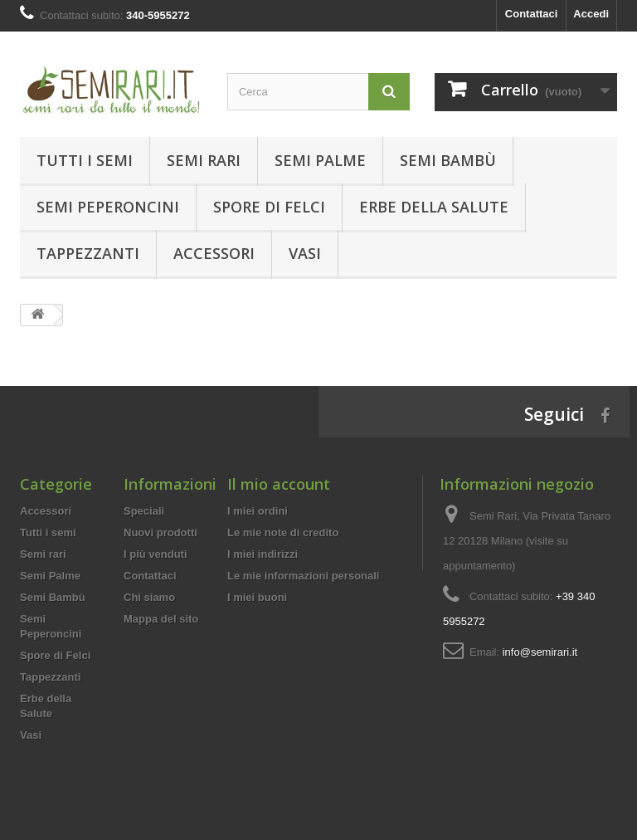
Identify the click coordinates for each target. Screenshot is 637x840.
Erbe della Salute (434, 207)
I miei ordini (258, 511)
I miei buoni (257, 597)
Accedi (591, 14)
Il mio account (279, 484)
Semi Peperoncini (108, 207)
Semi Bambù (448, 160)
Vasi (305, 253)
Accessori (214, 253)
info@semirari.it (540, 652)
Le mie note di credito (283, 532)
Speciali (144, 511)
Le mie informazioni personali (303, 576)
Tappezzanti (88, 253)
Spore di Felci (269, 207)
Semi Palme (320, 160)
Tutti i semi (85, 160)
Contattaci (532, 14)
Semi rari (204, 160)
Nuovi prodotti (160, 532)
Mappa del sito (161, 619)
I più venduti (156, 554)
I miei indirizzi (263, 554)
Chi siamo (149, 597)
